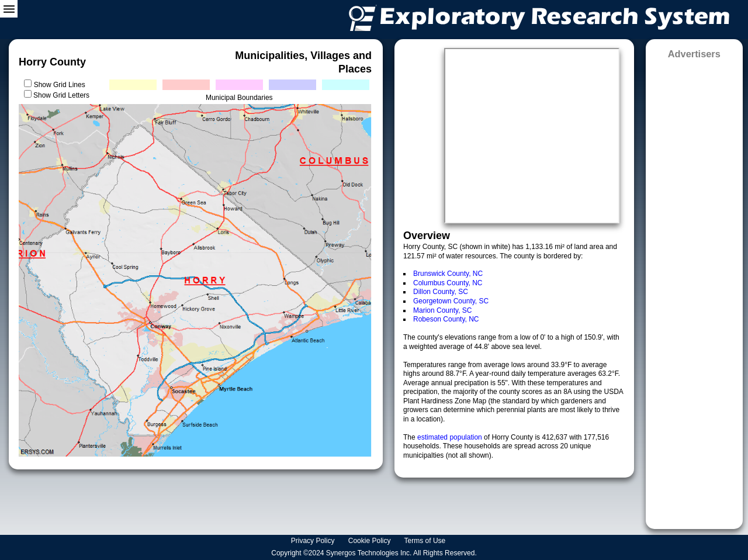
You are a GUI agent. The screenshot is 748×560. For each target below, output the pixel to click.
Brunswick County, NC (448, 274)
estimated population (451, 437)
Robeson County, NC (446, 319)
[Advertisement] (694, 290)
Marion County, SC (442, 310)
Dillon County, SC (441, 292)
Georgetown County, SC (451, 301)
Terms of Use (426, 541)
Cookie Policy (370, 541)
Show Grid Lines (62, 85)
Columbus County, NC (448, 283)
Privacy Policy (314, 541)
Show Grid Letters (61, 95)
